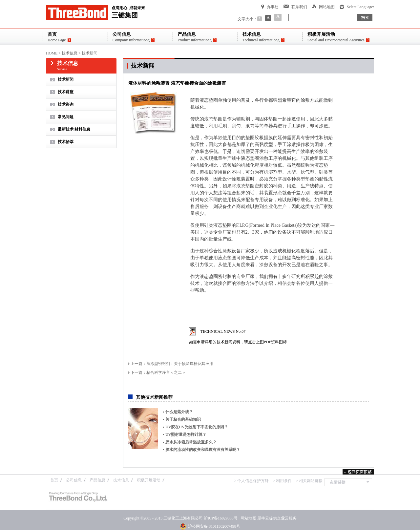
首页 (54, 480)
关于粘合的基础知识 (183, 419)
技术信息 (70, 53)
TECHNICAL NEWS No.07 (223, 331)
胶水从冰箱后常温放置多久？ (191, 442)
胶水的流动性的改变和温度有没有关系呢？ (203, 450)
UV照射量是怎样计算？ (186, 435)
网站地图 (247, 518)
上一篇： (172, 364)
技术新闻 (90, 53)
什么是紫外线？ (179, 412)
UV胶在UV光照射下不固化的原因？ (197, 427)
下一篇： (158, 372)
